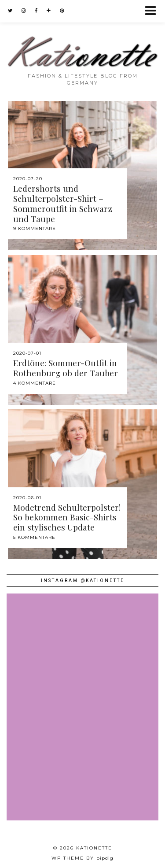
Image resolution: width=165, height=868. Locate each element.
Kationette (94, 848)
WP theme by (82, 858)
